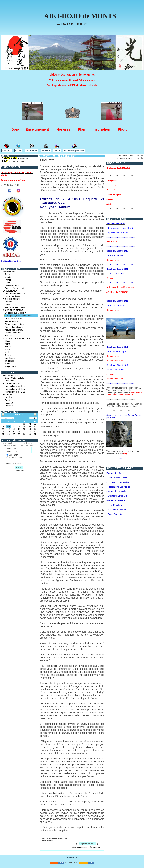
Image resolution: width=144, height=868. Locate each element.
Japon (8, 274)
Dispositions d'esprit (14, 319)
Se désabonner (14, 458)
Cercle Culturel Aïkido (14, 378)
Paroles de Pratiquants (15, 307)
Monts (8, 283)
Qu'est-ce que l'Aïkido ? (15, 313)
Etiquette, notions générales (20, 316)
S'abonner (12, 455)
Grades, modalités (13, 333)
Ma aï (7, 350)
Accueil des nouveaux (14, 330)
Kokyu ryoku (10, 367)
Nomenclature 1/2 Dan (15, 389)
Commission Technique (15, 294)
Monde (8, 277)
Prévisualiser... (80, 848)
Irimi (7, 352)
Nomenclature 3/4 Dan (15, 392)
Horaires (9, 302)
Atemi (7, 364)
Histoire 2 (9, 406)
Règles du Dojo (12, 321)
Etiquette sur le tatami (14, 324)
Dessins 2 (9, 400)
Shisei (8, 341)
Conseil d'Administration (16, 288)
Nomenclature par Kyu (15, 386)
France (8, 280)
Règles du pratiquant (14, 327)
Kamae (8, 347)
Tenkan (8, 355)
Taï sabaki (9, 361)
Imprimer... (96, 848)
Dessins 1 (9, 397)
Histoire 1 (9, 403)
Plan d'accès (10, 305)
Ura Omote (10, 358)
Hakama (9, 336)
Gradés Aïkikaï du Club (15, 296)
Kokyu (8, 344)
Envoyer (19, 468)
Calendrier (9, 381)
